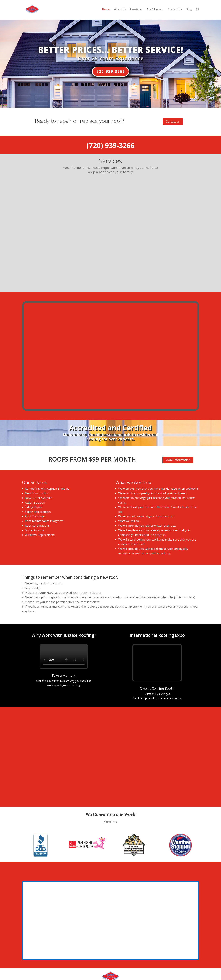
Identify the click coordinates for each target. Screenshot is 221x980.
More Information (178, 447)
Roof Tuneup (155, 10)
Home (106, 10)
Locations (136, 10)
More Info (110, 809)
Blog (189, 10)
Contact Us (175, 10)
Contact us (173, 121)
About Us (120, 10)
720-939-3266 (111, 71)
